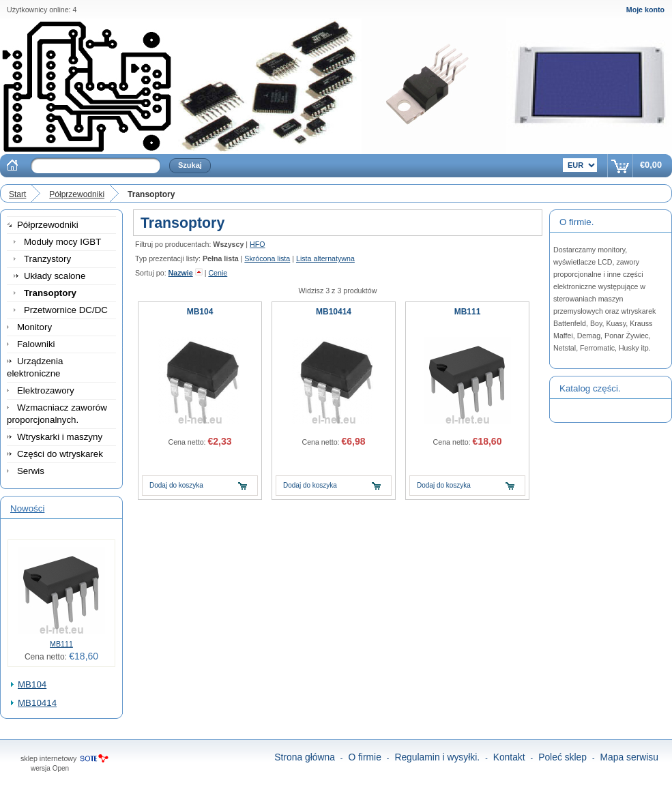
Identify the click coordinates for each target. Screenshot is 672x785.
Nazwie (181, 273)
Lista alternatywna (325, 258)
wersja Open (50, 768)
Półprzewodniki (77, 194)
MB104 (32, 684)
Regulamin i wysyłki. (437, 757)
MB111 (61, 644)
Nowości (27, 508)
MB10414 (37, 703)
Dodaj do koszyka (176, 485)
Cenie (218, 273)
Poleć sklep (563, 757)
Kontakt (509, 757)
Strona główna (305, 757)
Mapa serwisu (630, 757)
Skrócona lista (267, 258)
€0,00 (651, 165)
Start (17, 194)
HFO (258, 244)
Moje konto (645, 10)
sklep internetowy (48, 758)
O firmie (365, 757)
